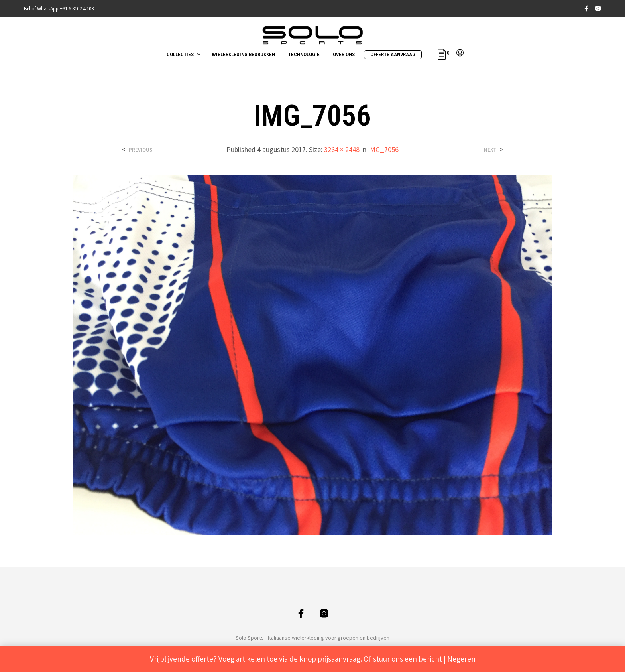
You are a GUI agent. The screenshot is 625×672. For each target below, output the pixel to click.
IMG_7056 (383, 149)
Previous (141, 150)
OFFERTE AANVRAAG (393, 54)
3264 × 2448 (342, 149)
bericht (430, 659)
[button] (443, 53)
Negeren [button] (461, 659)
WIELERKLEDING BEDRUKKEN (243, 54)
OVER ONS (344, 54)
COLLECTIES (180, 54)
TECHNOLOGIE (304, 54)
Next (490, 150)
